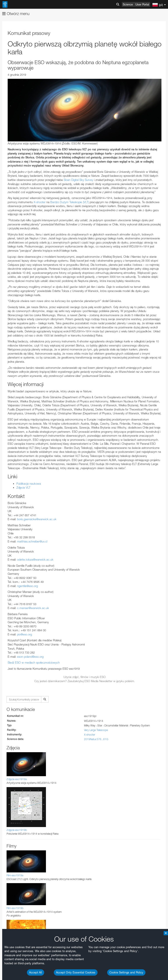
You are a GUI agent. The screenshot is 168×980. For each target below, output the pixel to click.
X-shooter (40, 202)
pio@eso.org (24, 634)
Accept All (36, 972)
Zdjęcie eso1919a (17, 779)
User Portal (142, 4)
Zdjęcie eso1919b (17, 830)
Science (128, 4)
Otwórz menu (16, 14)
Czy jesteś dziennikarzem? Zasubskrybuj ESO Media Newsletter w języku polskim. (85, 681)
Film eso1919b (15, 908)
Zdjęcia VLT (23, 487)
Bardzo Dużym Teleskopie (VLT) (70, 202)
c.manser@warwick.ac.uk (33, 608)
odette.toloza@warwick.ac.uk (35, 560)
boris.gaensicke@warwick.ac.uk (37, 519)
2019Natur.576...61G (96, 739)
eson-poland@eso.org (30, 657)
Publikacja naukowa (29, 484)
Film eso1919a (15, 875)
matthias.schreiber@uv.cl (32, 541)
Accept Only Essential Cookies (76, 972)
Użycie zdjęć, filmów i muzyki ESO (85, 677)
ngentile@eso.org (27, 586)
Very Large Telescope (96, 730)
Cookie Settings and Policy (126, 972)
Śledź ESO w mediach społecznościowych (34, 662)
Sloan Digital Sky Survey (78, 180)
